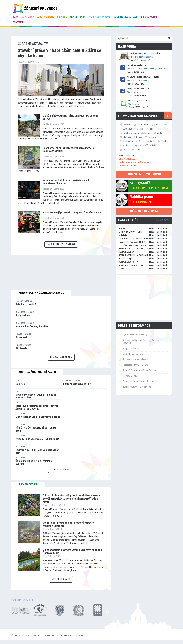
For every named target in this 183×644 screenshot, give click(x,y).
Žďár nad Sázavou (100, 18)
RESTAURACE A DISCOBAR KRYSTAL (134, 248)
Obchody (127, 137)
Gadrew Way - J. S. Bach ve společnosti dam (37, 451)
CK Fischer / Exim (127, 166)
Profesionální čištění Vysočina (134, 162)
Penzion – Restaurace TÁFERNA (132, 242)
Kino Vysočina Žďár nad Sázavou (41, 293)
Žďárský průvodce (134, 92)
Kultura (62, 18)
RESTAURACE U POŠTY (128, 262)
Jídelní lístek (162, 228)
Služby (152, 141)
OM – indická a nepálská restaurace (133, 239)
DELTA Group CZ (127, 159)
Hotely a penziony (131, 133)
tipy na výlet (28, 484)
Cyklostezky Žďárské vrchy (135, 335)
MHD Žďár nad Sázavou (133, 354)
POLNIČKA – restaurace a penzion (133, 245)
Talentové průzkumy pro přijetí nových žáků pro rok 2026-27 (37, 407)
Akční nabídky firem (144, 211)
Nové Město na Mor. (126, 18)
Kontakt (18, 22)
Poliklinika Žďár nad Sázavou (136, 365)
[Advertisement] (144, 298)
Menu (152, 228)
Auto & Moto (143, 125)
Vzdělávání (151, 145)
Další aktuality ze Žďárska (61, 244)
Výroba (138, 145)
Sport (74, 18)
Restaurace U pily (126, 259)
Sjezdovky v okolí (131, 376)
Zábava (126, 149)
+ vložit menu (163, 220)
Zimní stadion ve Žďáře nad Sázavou (139, 381)
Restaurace (128, 141)
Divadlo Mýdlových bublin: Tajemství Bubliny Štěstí (36, 396)
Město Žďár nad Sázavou (137, 80)
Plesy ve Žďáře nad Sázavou (136, 360)
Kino (83, 18)
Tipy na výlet (149, 18)
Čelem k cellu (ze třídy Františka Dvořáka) (34, 462)
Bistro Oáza (124, 228)
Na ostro (20, 384)
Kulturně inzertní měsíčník (142, 57)
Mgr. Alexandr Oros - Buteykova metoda (38, 417)
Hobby (152, 129)
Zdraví (138, 149)
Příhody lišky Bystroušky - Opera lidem (37, 439)
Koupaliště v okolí (131, 348)
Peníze (139, 137)
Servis (141, 141)
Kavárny (148, 133)
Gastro (140, 129)
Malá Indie (123, 235)
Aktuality (28, 18)
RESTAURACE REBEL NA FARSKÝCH (133, 255)
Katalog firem (45, 18)
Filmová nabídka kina (61, 357)
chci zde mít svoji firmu (144, 174)
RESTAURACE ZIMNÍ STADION (131, 265)
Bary (156, 125)
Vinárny (126, 145)
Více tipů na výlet (61, 579)
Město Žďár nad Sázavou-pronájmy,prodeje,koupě (147, 69)
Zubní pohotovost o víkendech (137, 387)
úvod (15, 18)
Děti (165, 125)
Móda (159, 133)
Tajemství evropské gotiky (76, 384)
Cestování (127, 125)
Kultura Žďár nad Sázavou (37, 372)
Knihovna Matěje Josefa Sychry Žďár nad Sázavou (141, 342)
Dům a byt (127, 129)
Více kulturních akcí (61, 470)
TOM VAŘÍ (123, 269)
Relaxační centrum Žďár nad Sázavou (140, 370)
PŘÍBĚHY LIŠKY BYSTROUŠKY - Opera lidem (36, 429)
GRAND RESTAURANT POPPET (131, 232)
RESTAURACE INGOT (127, 252)
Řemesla (152, 137)
